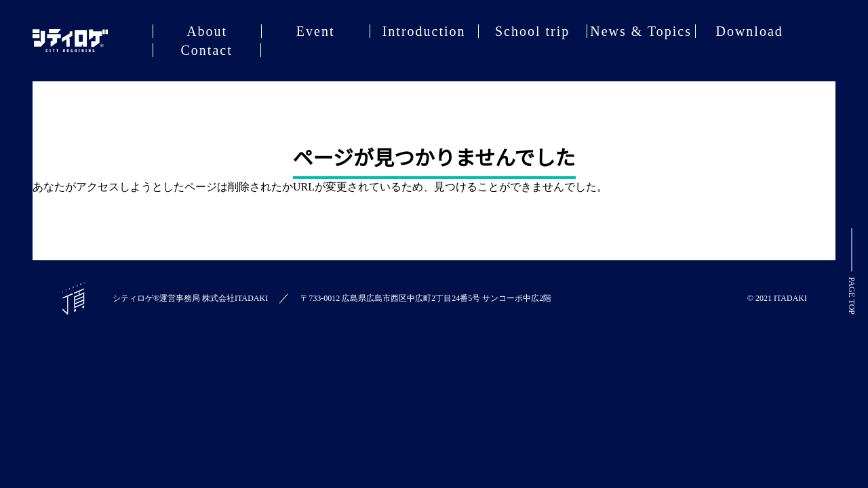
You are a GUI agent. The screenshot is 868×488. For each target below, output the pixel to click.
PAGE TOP (852, 271)
